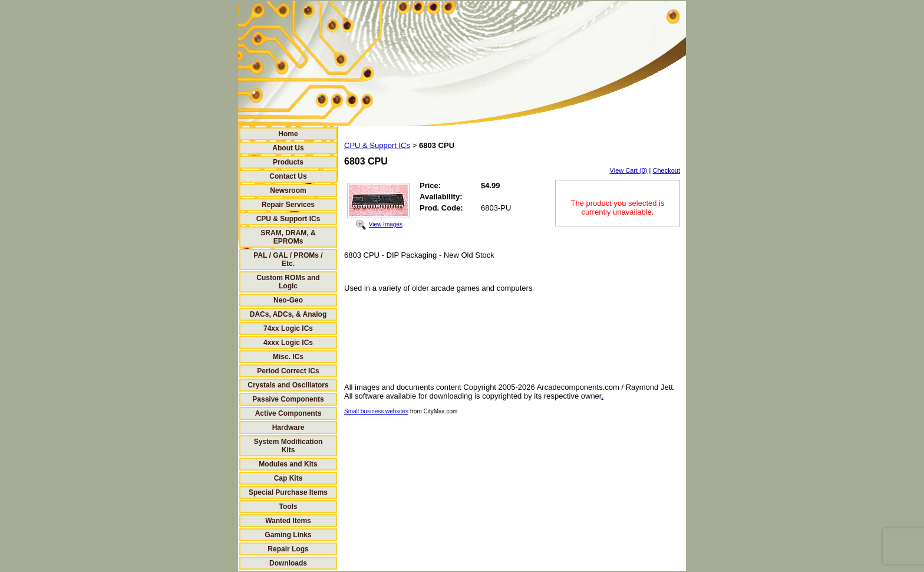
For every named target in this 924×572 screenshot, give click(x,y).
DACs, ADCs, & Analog (288, 314)
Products (288, 162)
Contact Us (288, 176)
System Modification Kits (288, 446)
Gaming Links (288, 535)
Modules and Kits (288, 464)
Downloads (288, 563)
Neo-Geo (288, 300)
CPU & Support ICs (288, 219)
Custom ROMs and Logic (288, 282)
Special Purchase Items (288, 492)
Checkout (666, 170)
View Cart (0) (629, 170)
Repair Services (288, 205)
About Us (288, 148)
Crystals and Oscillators (288, 385)
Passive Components (288, 399)
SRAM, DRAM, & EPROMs (288, 237)
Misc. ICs (288, 357)
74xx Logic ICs (288, 328)
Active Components (288, 413)
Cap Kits (288, 478)
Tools (288, 507)
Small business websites (376, 411)
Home (288, 134)
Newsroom (288, 190)
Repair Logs (288, 549)
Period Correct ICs (288, 371)
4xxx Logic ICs (288, 343)
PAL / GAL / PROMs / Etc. (288, 259)
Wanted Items (288, 521)
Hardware (288, 428)
